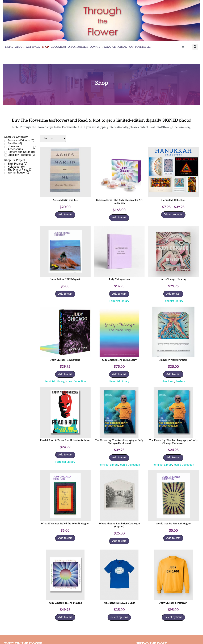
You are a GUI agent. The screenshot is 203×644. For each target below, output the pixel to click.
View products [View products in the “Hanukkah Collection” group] (173, 215)
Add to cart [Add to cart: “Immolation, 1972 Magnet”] (65, 294)
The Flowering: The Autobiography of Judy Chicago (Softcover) (173, 442)
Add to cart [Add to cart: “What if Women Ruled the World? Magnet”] (65, 538)
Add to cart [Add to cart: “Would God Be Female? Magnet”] (173, 538)
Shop (45, 47)
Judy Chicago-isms (119, 279)
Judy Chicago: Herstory (173, 279)
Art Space (33, 47)
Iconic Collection (76, 381)
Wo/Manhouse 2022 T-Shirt (119, 603)
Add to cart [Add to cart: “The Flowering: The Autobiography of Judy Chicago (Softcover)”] (173, 458)
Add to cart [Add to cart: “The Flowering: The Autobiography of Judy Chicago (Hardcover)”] (119, 458)
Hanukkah (168, 381)
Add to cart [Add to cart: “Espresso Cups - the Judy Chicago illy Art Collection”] (119, 218)
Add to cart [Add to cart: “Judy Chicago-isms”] (119, 294)
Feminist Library (119, 301)
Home (9, 47)
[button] (195, 47)
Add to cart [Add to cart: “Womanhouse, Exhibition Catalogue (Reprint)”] (119, 541)
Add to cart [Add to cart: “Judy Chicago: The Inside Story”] (119, 374)
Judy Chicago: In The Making (65, 603)
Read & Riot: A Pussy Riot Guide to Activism (65, 440)
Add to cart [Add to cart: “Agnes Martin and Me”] (65, 215)
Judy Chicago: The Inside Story (119, 360)
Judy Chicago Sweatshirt (173, 603)
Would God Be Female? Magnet (173, 524)
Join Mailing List (140, 47)
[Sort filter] (53, 138)
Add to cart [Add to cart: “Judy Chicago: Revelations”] (65, 374)
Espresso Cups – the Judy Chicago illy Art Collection (119, 202)
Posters (180, 381)
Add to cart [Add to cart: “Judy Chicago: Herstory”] (173, 294)
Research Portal (115, 47)
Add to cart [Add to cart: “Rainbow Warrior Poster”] (173, 374)
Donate (95, 47)
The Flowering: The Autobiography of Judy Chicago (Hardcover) (119, 442)
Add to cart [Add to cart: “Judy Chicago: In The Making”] (65, 617)
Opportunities (78, 47)
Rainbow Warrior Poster (173, 360)
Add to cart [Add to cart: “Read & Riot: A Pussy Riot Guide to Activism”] (65, 455)
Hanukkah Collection (173, 200)
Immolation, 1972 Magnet (65, 279)
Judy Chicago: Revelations (65, 360)
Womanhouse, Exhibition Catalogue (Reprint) (119, 525)
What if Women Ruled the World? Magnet (65, 524)
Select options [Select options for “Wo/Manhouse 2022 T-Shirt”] (119, 617)
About (20, 47)
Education (58, 47)
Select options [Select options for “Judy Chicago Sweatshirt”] (173, 617)
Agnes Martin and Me (65, 200)
